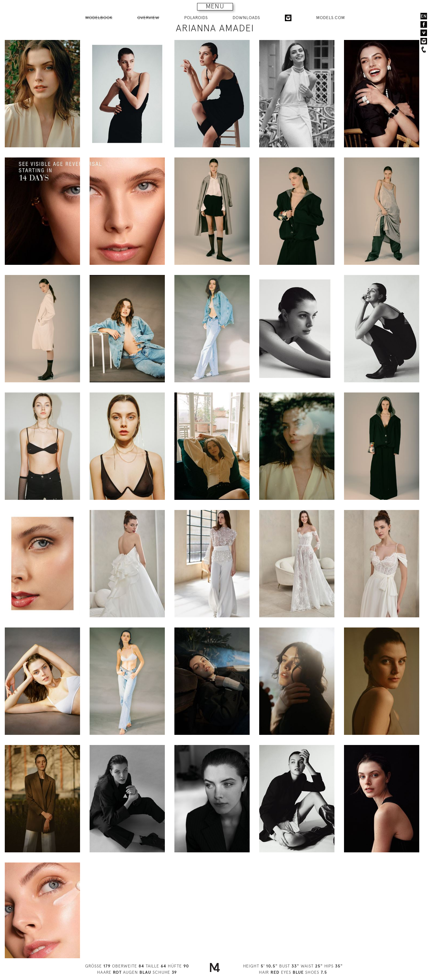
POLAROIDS (196, 18)
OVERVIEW (148, 18)
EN (424, 16)
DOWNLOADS (246, 18)
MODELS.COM (331, 18)
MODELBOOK (99, 18)
